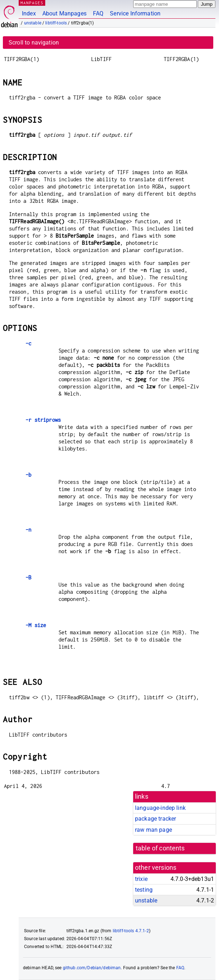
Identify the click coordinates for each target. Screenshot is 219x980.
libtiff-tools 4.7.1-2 (131, 931)
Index (29, 13)
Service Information (135, 13)
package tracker (155, 819)
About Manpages (64, 13)
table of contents (160, 848)
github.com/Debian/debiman (92, 968)
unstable (33, 23)
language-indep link (160, 808)
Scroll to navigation (34, 43)
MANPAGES (32, 3)
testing (144, 890)
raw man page (153, 830)
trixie (141, 879)
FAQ (98, 13)
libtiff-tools (56, 23)
